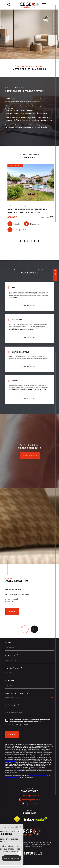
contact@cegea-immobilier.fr (17, 597)
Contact (55, 275)
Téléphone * (14, 671)
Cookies (39, 850)
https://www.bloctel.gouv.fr (14, 772)
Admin (47, 847)
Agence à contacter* (18, 696)
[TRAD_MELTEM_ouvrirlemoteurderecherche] (9, 5)
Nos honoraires (15, 847)
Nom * (10, 646)
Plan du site (26, 847)
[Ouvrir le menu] (44, 5)
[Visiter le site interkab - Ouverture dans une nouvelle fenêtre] (35, 822)
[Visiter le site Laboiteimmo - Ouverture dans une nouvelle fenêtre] (30, 859)
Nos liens (20, 850)
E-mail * (11, 683)
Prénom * (12, 658)
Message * (13, 708)
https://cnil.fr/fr (10, 764)
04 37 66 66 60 (13, 592)
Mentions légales (38, 847)
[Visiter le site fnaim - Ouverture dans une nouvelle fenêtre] (17, 822)
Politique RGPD (30, 850)
